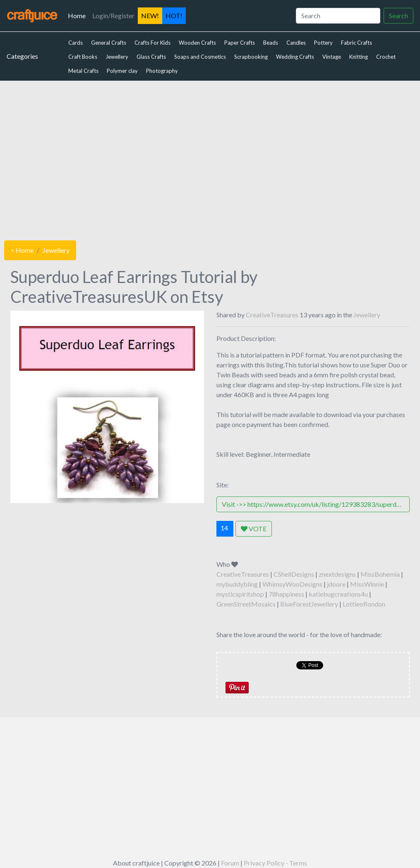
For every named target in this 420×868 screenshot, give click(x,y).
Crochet (386, 57)
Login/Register (113, 16)
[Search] (338, 16)
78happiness (286, 594)
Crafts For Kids (152, 43)
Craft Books (83, 57)
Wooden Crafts (197, 43)
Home (78, 15)
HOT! (174, 16)
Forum (230, 863)
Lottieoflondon (364, 604)
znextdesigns (337, 574)
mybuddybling (237, 584)
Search (398, 16)
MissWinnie (367, 584)
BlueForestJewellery (309, 604)
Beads (271, 43)
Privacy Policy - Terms (275, 863)
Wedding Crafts (295, 57)
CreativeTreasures (272, 315)
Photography (162, 71)
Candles (296, 43)
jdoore (336, 584)
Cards (76, 43)
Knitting (359, 57)
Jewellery (117, 57)
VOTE (254, 529)
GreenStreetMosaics (246, 604)
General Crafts (109, 43)
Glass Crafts (151, 57)
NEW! (150, 16)
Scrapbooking (251, 57)
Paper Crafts (240, 43)
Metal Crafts (83, 71)
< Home (22, 250)
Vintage (332, 57)
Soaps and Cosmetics (200, 57)
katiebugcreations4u (338, 594)
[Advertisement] (210, 158)
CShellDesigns (294, 574)
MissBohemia (380, 574)
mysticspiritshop (240, 594)
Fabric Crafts (356, 43)
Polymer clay (122, 71)
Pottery (323, 43)
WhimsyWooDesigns (292, 584)
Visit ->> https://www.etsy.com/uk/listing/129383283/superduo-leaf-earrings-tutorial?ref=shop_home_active (316, 504)
